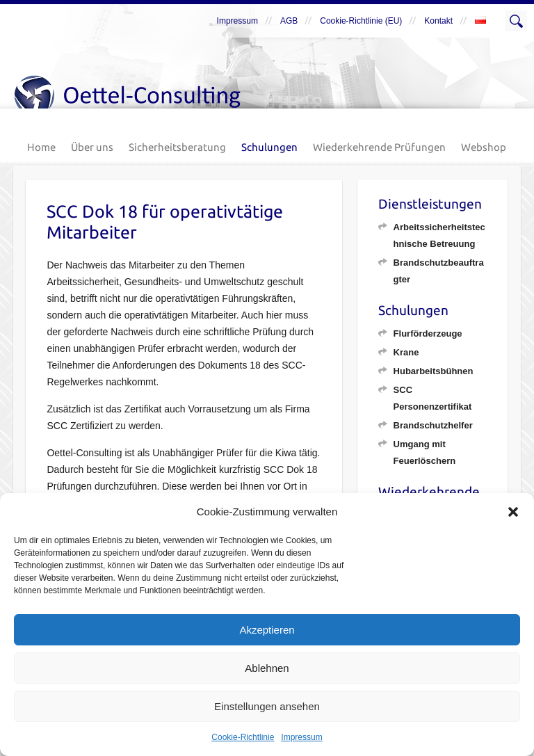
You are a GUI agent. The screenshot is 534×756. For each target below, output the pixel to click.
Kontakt (438, 21)
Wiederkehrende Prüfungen (379, 147)
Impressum (301, 737)
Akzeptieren (267, 630)
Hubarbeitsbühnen (434, 371)
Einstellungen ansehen (267, 706)
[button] (513, 512)
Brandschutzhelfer (433, 425)
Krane (406, 352)
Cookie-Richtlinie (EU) (361, 21)
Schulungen (269, 147)
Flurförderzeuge (428, 333)
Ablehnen (267, 668)
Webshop (484, 147)
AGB (289, 21)
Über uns (92, 147)
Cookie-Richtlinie (243, 737)
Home (41, 147)
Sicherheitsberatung (177, 147)
